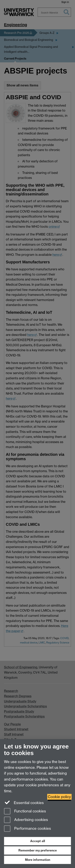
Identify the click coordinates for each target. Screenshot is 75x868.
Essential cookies (24, 802)
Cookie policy (59, 797)
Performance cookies (27, 829)
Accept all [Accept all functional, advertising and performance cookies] (38, 841)
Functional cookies (25, 812)
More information (38, 860)
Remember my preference (38, 850)
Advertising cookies (26, 820)
